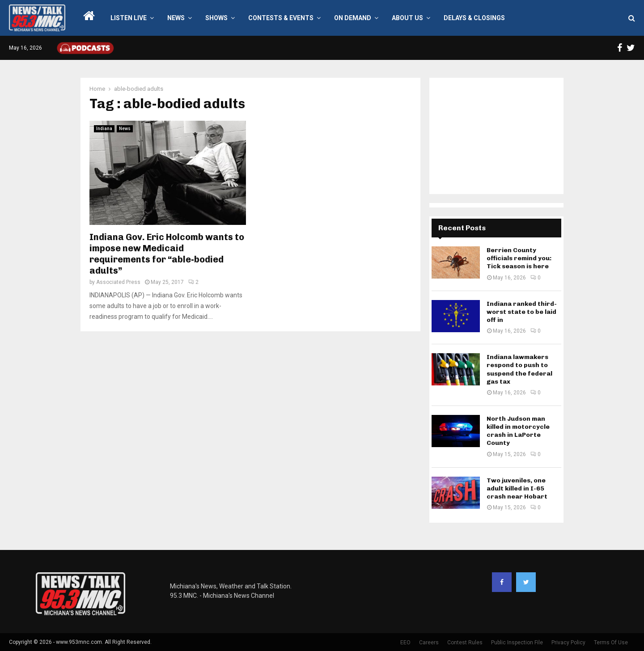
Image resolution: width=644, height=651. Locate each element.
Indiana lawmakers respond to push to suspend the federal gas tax (519, 369)
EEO (405, 643)
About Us (407, 18)
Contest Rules (465, 643)
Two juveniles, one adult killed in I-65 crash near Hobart (517, 488)
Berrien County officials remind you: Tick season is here (519, 258)
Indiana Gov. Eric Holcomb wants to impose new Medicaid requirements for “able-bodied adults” (167, 254)
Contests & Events (281, 18)
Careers (429, 643)
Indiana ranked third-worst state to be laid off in (522, 312)
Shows (216, 18)
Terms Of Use (611, 643)
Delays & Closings (474, 18)
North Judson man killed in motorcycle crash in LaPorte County (518, 431)
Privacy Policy (568, 643)
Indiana (104, 129)
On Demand (353, 18)
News (176, 18)
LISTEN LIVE (129, 18)
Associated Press (118, 282)
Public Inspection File (517, 643)
